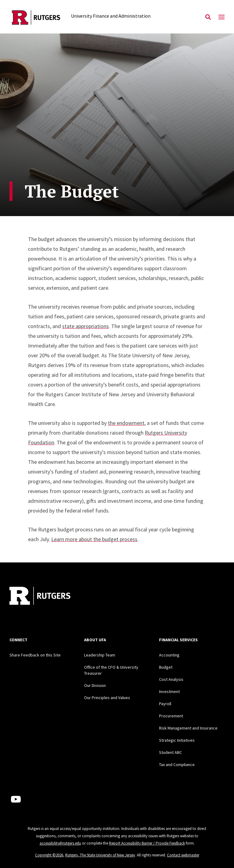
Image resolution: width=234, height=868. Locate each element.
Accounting (169, 655)
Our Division (95, 685)
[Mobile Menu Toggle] (222, 17)
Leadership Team (100, 655)
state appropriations (85, 326)
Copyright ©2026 (49, 855)
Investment (169, 691)
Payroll (165, 704)
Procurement (171, 716)
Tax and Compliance (177, 765)
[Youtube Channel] (16, 799)
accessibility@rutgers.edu (60, 843)
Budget (166, 667)
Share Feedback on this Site (35, 655)
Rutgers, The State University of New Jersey (100, 855)
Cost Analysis (171, 679)
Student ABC (170, 752)
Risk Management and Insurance (188, 728)
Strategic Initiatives (177, 740)
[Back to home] (50, 597)
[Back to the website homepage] (36, 17)
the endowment (126, 423)
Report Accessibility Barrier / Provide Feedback (147, 843)
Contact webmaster (183, 855)
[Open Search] (208, 17)
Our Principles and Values (107, 698)
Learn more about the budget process (94, 539)
